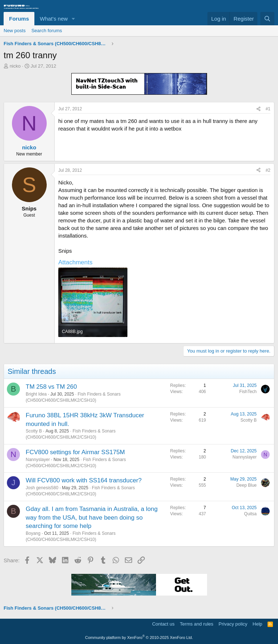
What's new (54, 19)
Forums (19, 19)
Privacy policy (233, 624)
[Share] (258, 109)
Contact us (163, 624)
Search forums (47, 31)
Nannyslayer (38, 460)
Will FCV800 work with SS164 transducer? (84, 480)
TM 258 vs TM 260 (51, 387)
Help (258, 624)
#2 (268, 170)
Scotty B (34, 431)
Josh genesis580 (42, 488)
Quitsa (250, 514)
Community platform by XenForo (139, 637)
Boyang (33, 533)
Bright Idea (36, 394)
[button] (73, 19)
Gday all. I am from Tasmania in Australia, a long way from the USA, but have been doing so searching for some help (92, 518)
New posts (15, 31)
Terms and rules (197, 624)
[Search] (267, 19)
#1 (268, 109)
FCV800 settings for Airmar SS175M (75, 452)
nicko (15, 66)
